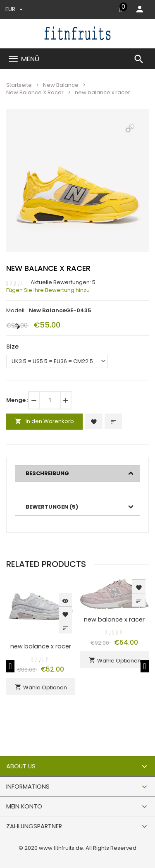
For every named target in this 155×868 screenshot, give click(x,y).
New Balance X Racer (35, 92)
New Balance (61, 85)
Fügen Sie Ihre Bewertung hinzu (48, 290)
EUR (14, 9)
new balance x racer (41, 646)
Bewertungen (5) (52, 507)
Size (12, 346)
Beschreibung (47, 473)
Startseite (19, 85)
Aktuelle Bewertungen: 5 (63, 282)
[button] (130, 128)
